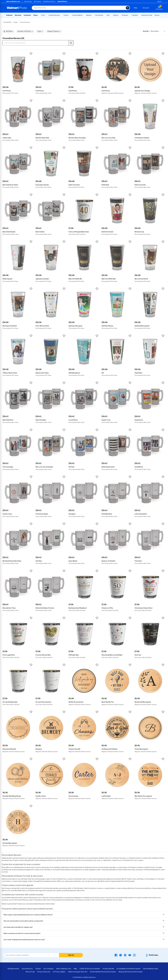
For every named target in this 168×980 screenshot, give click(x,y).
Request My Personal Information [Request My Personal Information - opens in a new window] (131, 972)
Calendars (135, 15)
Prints (43, 15)
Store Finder (28, 1)
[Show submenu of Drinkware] (129, 15)
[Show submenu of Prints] (46, 15)
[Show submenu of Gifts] (111, 15)
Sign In (159, 1)
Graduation (27, 15)
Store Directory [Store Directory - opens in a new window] (27, 969)
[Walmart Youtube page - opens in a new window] (130, 955)
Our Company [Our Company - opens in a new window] (49, 969)
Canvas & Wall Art (77, 15)
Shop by (157, 15)
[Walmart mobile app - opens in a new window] (152, 955)
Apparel (116, 15)
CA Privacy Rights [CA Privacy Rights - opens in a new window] (59, 972)
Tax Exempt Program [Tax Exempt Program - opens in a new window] (133, 969)
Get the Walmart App (150, 969)
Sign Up (71, 955)
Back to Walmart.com (13, 1)
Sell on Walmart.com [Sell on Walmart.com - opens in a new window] (64, 969)
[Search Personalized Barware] (36, 43)
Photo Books (99, 15)
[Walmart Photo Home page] (17, 8)
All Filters (8, 31)
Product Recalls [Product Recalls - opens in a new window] (108, 969)
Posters (66, 15)
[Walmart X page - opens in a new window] (121, 955)
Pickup (35, 15)
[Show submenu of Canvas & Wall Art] (84, 15)
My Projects (38, 1)
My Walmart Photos (49, 1)
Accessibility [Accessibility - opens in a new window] (121, 969)
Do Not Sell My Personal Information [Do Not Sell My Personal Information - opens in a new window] (103, 972)
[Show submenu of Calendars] (139, 15)
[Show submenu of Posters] (69, 15)
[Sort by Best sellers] (158, 31)
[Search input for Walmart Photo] (79, 8)
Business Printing (147, 15)
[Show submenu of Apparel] (119, 15)
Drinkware (125, 15)
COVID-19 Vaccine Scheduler (90, 969)
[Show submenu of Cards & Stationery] (61, 15)
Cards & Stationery (54, 15)
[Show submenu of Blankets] (92, 15)
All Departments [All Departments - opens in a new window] (13, 969)
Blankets (89, 15)
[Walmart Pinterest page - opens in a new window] (125, 955)
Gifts (108, 15)
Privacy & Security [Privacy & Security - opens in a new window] (44, 972)
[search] (71, 43)
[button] (18, 54)
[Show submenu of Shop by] (160, 15)
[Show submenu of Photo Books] (104, 15)
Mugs (16, 22)
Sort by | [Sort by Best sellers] (146, 31)
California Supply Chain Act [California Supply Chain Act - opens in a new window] (78, 972)
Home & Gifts (7, 22)
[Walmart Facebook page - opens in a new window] (116, 955)
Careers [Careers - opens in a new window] (38, 969)
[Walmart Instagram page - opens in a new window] (134, 955)
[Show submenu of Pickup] (39, 15)
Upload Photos (62, 1)
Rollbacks (9, 15)
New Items (18, 15)
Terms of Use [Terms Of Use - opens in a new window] (30, 972)
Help (135, 8)
